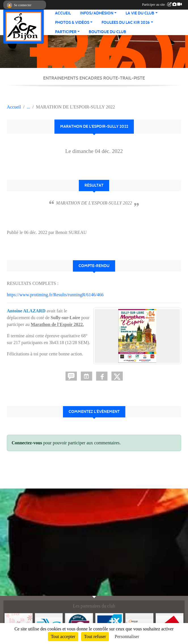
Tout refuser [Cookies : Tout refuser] (95, 636)
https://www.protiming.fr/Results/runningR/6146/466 (55, 295)
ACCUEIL (63, 13)
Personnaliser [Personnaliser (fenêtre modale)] (127, 636)
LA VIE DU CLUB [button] (140, 13)
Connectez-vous (27, 443)
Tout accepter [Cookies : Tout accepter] (63, 636)
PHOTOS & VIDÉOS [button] (72, 23)
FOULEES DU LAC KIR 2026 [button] (126, 23)
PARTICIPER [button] (66, 32)
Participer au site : (162, 5)
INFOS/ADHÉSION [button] (97, 13)
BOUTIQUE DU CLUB (107, 32)
